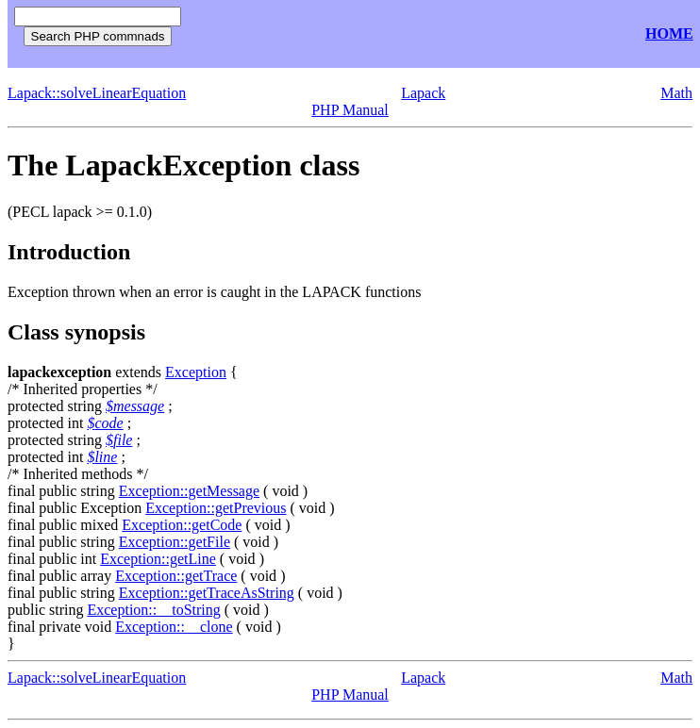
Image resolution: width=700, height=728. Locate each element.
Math (676, 93)
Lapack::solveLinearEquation (97, 93)
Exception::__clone (174, 627)
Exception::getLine (158, 559)
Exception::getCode (182, 525)
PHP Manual (350, 110)
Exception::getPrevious (216, 508)
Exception (196, 372)
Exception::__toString (153, 610)
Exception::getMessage (189, 491)
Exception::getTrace (176, 576)
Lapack (423, 93)
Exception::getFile (175, 542)
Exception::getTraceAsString (207, 593)
